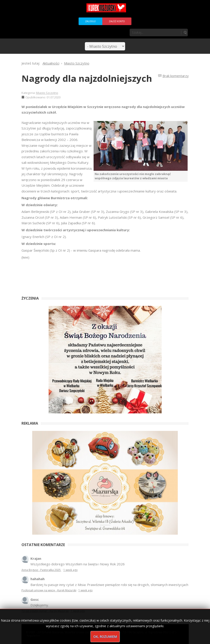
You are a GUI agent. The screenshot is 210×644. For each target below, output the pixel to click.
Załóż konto (117, 21)
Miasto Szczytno (47, 93)
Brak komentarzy (176, 76)
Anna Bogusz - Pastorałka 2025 (41, 570)
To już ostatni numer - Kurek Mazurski (45, 611)
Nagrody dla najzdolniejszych (87, 78)
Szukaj (185, 32)
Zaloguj (90, 21)
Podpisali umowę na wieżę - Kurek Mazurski (49, 590)
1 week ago (71, 570)
